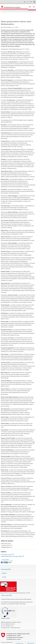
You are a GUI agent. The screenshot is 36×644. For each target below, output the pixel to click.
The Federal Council (7, 553)
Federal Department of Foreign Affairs (12, 555)
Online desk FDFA (6, 594)
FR (31, 2)
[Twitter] (4, 561)
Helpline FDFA (5, 617)
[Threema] (7, 561)
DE (25, 2)
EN (34, 2)
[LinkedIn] (5, 561)
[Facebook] (2, 561)
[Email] (10, 561)
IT (28, 2)
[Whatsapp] (9, 561)
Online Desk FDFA (6, 568)
